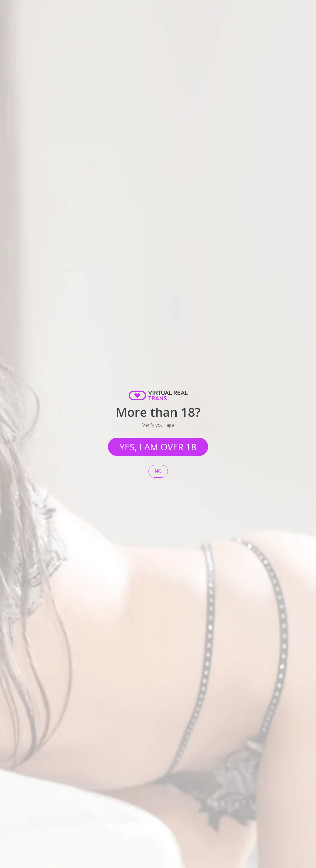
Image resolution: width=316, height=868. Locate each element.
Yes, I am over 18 (158, 447)
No (158, 471)
